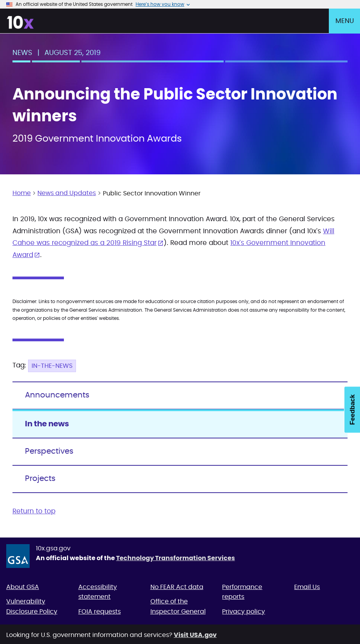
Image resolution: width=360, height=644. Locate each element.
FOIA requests (100, 612)
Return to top (34, 511)
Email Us (307, 587)
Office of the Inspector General (178, 606)
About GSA (23, 587)
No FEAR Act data (177, 587)
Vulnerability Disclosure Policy (32, 606)
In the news (47, 424)
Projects (40, 479)
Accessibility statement (98, 592)
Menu (345, 21)
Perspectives (49, 451)
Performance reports (242, 592)
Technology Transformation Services (176, 558)
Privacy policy (244, 612)
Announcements (57, 395)
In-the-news (52, 366)
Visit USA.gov (195, 635)
